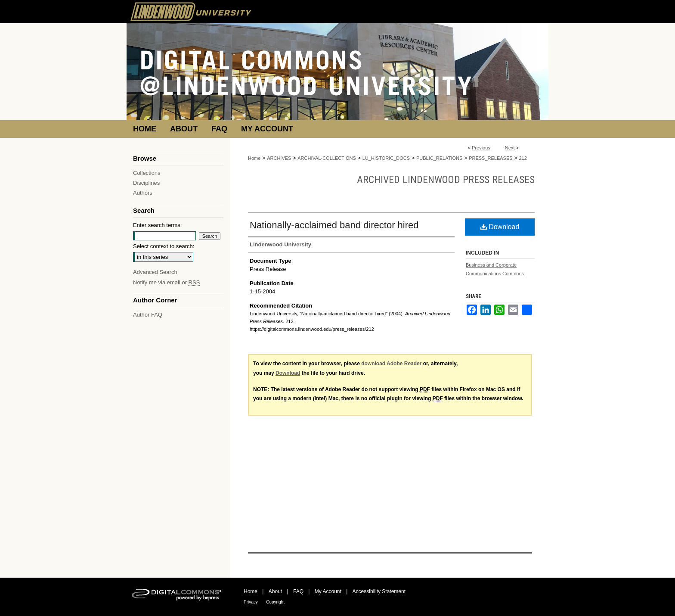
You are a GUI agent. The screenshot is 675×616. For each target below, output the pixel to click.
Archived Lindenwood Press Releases (446, 180)
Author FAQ (148, 315)
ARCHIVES (279, 158)
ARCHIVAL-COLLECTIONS (327, 158)
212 (523, 158)
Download (500, 227)
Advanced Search (155, 272)
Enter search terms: (157, 225)
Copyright (275, 602)
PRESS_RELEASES (491, 158)
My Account (328, 591)
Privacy (251, 602)
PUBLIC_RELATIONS (439, 158)
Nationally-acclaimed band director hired (334, 225)
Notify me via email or (166, 282)
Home (254, 158)
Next (510, 148)
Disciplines (146, 183)
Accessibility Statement (379, 591)
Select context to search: (164, 246)
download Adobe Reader (391, 364)
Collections (147, 173)
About (275, 591)
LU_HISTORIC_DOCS (386, 158)
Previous (481, 148)
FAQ (298, 591)
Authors (143, 193)
